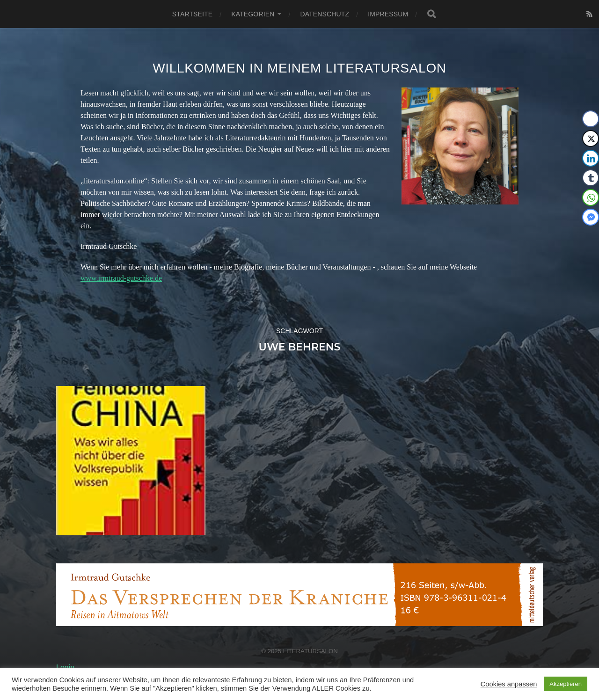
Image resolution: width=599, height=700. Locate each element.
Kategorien (253, 14)
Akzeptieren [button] (566, 684)
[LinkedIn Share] (591, 158)
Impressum (388, 14)
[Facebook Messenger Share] (591, 217)
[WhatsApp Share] (591, 197)
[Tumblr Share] (591, 178)
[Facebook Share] (591, 119)
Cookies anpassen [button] (509, 684)
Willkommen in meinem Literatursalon (299, 68)
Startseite (192, 14)
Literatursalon (310, 651)
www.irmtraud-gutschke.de (121, 278)
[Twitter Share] (591, 139)
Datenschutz (325, 14)
